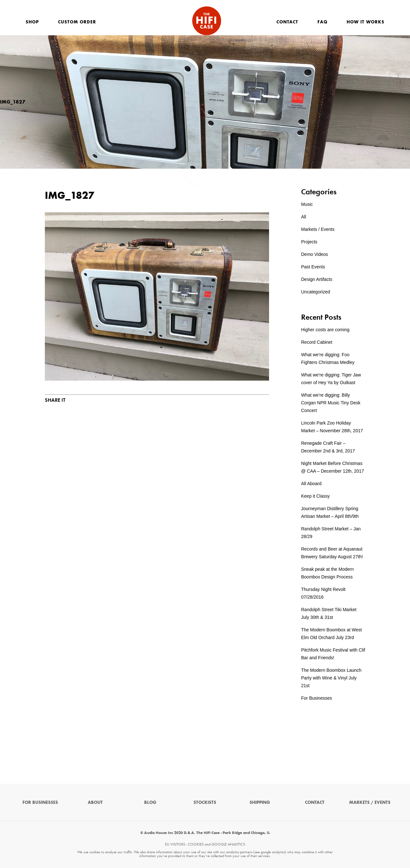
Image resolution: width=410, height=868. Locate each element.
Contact (287, 22)
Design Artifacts (317, 279)
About (95, 802)
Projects (309, 242)
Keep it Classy (315, 496)
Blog (150, 802)
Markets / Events (318, 229)
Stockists (205, 802)
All (304, 217)
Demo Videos (315, 254)
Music (307, 204)
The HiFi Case (207, 21)
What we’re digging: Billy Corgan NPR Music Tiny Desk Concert (331, 403)
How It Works (365, 22)
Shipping (260, 802)
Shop (32, 22)
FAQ (322, 22)
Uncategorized (316, 292)
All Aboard (311, 484)
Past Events (313, 267)
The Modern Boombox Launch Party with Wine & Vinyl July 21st (331, 678)
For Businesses (316, 698)
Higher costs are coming (325, 330)
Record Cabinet (317, 342)
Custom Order (77, 22)
